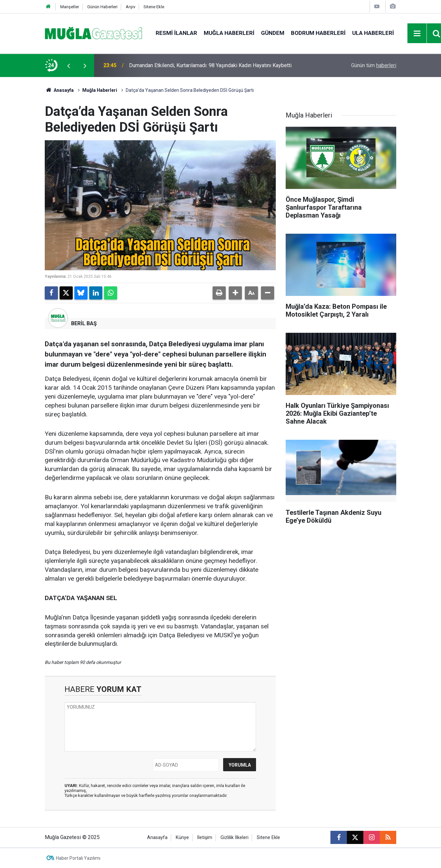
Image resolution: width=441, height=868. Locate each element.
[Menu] (417, 34)
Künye (182, 838)
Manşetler (70, 7)
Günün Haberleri (102, 7)
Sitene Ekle (154, 7)
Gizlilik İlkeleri (234, 838)
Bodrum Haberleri (318, 33)
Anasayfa (59, 90)
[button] (235, 293)
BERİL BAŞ (84, 323)
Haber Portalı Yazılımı (78, 858)
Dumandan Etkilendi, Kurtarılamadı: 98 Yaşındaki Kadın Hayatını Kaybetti (210, 65)
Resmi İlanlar (176, 33)
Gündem (273, 33)
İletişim (205, 838)
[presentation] (68, 66)
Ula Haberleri (373, 33)
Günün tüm (374, 65)
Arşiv (130, 7)
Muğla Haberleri (229, 33)
